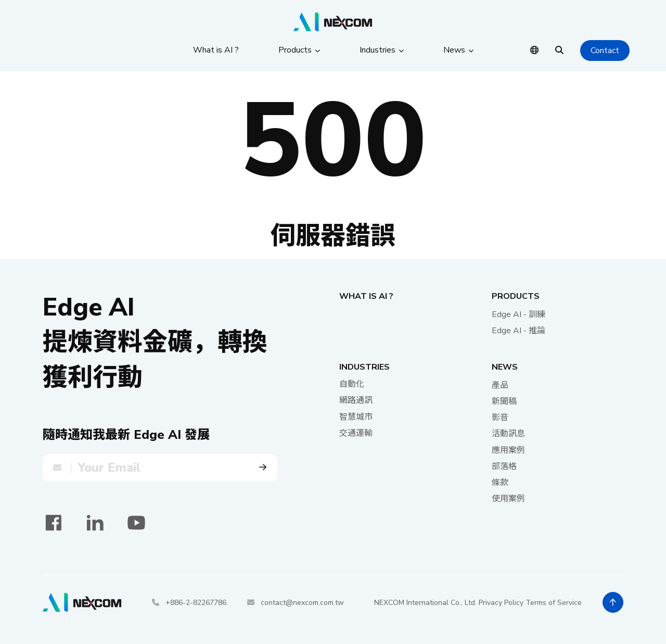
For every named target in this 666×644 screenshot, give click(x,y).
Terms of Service (554, 603)
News (505, 367)
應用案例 (508, 450)
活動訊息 (508, 434)
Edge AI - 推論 (518, 331)
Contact (605, 50)
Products (516, 296)
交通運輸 (356, 433)
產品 (500, 385)
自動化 (352, 384)
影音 (500, 418)
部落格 (504, 466)
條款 (500, 483)
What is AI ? (366, 296)
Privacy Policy (501, 603)
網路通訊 (356, 400)
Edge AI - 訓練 (518, 314)
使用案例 (508, 499)
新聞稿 (504, 401)
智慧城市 (356, 417)
